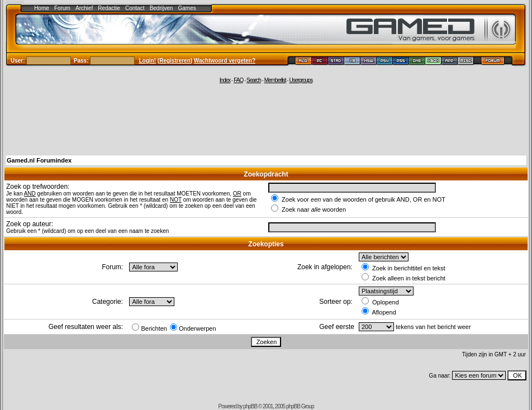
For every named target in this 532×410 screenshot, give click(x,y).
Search (254, 80)
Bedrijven (161, 8)
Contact (135, 8)
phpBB (250, 406)
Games (187, 8)
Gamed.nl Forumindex (39, 160)
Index (225, 80)
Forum (62, 8)
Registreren (175, 61)
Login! (148, 61)
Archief (84, 8)
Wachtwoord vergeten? (225, 61)
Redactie (109, 8)
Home (42, 8)
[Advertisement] (266, 118)
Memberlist (275, 80)
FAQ (238, 80)
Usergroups (301, 80)
